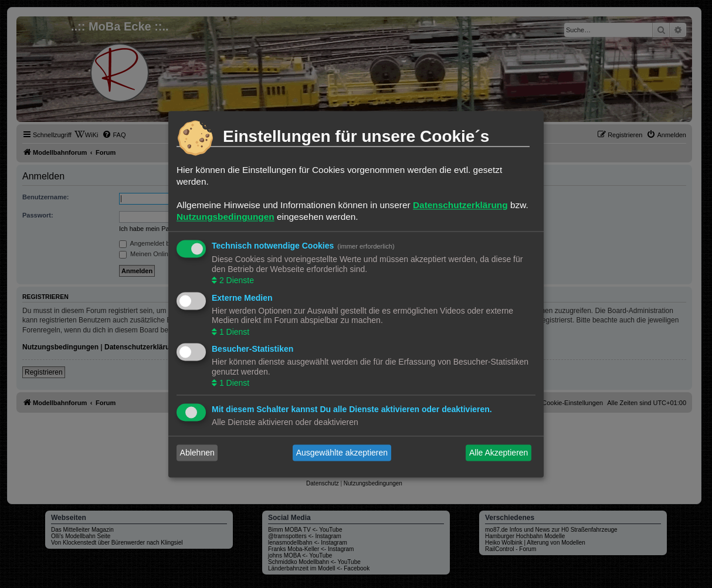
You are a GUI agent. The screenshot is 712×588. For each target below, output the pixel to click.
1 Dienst (233, 332)
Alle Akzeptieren (499, 453)
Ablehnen (197, 453)
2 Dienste (235, 281)
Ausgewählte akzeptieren (342, 453)
